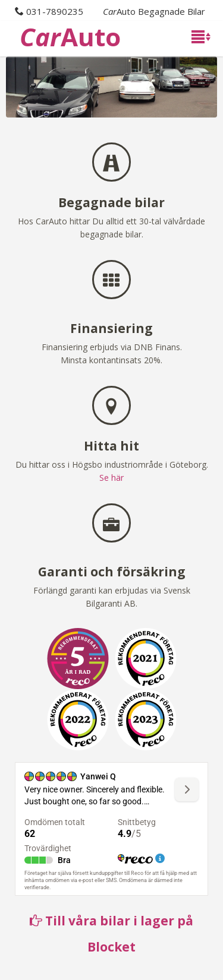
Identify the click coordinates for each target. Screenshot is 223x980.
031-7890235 (55, 11)
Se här (111, 478)
